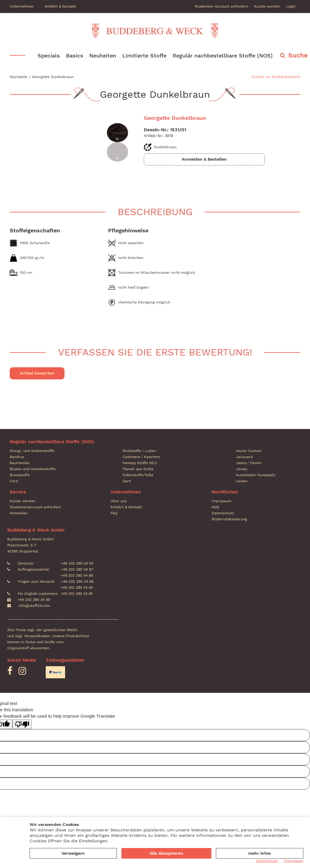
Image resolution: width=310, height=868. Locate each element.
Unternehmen (22, 6)
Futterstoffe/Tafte (138, 475)
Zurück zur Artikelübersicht (276, 77)
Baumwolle (20, 463)
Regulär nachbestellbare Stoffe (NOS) (223, 56)
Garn (127, 481)
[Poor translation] (22, 725)
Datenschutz (223, 513)
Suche (298, 56)
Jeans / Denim (249, 463)
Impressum (221, 501)
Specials (49, 56)
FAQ (114, 513)
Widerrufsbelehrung (229, 519)
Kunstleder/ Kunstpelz (256, 475)
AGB (215, 507)
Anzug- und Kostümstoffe (32, 451)
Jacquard (244, 457)
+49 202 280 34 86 (77, 581)
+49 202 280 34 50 (76, 563)
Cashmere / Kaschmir (142, 457)
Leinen (242, 481)
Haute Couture (249, 451)
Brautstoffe (20, 475)
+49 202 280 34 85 (77, 594)
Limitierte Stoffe (144, 56)
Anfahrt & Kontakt (60, 6)
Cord (14, 481)
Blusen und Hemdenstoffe (33, 469)
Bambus (17, 457)
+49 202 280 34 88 (76, 575)
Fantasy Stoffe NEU (140, 463)
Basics (75, 56)
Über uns (119, 501)
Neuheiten (103, 56)
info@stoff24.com (34, 606)
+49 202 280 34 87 (76, 569)
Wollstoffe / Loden (139, 451)
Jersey (242, 469)
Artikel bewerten (37, 373)
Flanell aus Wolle (138, 469)
